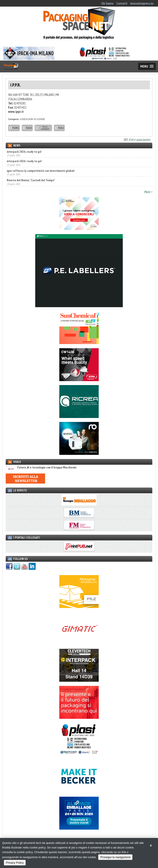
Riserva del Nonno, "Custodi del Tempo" (31, 180)
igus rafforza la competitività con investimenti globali (41, 171)
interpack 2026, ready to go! (24, 152)
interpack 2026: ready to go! (24, 161)
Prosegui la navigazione (115, 857)
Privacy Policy (15, 863)
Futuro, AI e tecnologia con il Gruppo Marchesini (41, 467)
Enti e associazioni (139, 140)
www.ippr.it (16, 111)
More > (148, 192)
